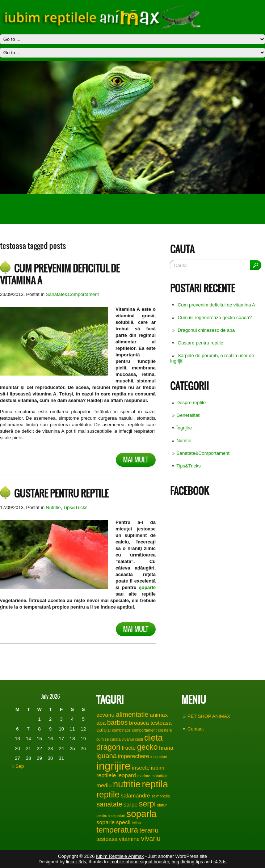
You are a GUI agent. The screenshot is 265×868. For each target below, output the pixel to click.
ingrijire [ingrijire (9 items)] (113, 766)
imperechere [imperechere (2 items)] (134, 756)
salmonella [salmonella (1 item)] (161, 796)
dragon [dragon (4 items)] (108, 747)
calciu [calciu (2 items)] (104, 730)
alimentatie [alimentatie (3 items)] (132, 714)
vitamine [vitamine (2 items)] (129, 839)
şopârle (147, 587)
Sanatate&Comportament (203, 453)
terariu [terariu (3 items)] (149, 830)
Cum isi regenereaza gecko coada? (215, 317)
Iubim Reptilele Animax (120, 856)
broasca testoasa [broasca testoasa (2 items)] (150, 723)
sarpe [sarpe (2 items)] (131, 805)
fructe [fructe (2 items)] (129, 748)
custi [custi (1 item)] (139, 739)
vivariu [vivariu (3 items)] (151, 839)
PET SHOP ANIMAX (209, 716)
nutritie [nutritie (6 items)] (127, 784)
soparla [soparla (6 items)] (141, 814)
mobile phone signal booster (140, 862)
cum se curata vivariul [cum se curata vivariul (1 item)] (115, 739)
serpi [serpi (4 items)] (147, 804)
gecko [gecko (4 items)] (148, 747)
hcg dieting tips (187, 862)
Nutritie (184, 441)
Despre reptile (191, 403)
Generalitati (188, 415)
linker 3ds (76, 862)
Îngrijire (184, 428)
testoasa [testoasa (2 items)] (107, 839)
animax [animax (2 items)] (159, 715)
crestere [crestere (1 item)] (165, 730)
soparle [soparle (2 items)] (106, 822)
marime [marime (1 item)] (144, 776)
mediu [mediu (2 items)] (104, 785)
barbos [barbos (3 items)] (117, 722)
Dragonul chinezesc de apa (206, 330)
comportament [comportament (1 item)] (144, 730)
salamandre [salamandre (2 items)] (136, 795)
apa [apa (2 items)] (101, 723)
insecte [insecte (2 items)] (141, 768)
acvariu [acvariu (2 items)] (105, 715)
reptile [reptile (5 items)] (108, 795)
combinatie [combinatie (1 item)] (121, 730)
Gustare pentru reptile (201, 343)
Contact (196, 729)
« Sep (18, 766)
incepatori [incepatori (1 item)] (159, 757)
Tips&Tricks (188, 466)
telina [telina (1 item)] (136, 823)
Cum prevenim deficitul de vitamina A (216, 305)
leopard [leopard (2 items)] (127, 775)
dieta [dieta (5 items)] (153, 738)
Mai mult (136, 460)
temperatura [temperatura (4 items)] (117, 830)
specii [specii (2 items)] (123, 822)
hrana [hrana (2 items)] (166, 748)
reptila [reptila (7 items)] (155, 784)
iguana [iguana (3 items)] (106, 756)
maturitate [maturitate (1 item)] (160, 776)
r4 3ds (220, 862)
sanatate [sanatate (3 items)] (109, 804)
